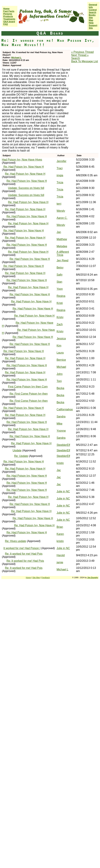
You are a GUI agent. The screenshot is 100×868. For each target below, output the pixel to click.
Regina (61, 296)
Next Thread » (80, 55)
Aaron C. (62, 218)
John (60, 374)
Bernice (61, 360)
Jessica (61, 338)
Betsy (60, 268)
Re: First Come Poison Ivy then (28, 394)
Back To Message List (85, 61)
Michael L (16, 58)
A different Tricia (63, 253)
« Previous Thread (82, 52)
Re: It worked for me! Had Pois (24, 554)
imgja (60, 175)
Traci (60, 168)
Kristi (60, 303)
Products (8, 16)
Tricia (60, 182)
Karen (60, 534)
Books (92, 15)
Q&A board (9, 22)
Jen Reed (63, 260)
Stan (59, 282)
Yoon (60, 289)
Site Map (91, 19)
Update (17, 450)
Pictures (8, 14)
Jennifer (62, 161)
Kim (59, 346)
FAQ (6, 24)
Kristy (60, 317)
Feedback (46, 578)
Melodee (62, 246)
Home (6, 9)
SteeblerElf (63, 445)
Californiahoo (65, 409)
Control (93, 10)
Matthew (62, 239)
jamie (60, 562)
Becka (60, 388)
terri (59, 204)
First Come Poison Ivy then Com (28, 387)
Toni (59, 381)
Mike (60, 424)
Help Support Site (93, 25)
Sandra (61, 417)
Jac (59, 470)
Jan (59, 232)
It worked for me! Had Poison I (22, 548)
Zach (60, 324)
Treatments (9, 19)
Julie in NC (63, 491)
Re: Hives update (16, 541)
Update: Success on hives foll (26, 188)
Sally (60, 275)
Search (92, 12)
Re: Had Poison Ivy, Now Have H (24, 167)
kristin (60, 463)
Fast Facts (9, 11)
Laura (60, 353)
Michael (61, 367)
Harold (61, 555)
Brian (60, 527)
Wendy (61, 211)
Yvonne (61, 431)
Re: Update (21, 456)
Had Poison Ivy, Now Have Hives (22, 160)
